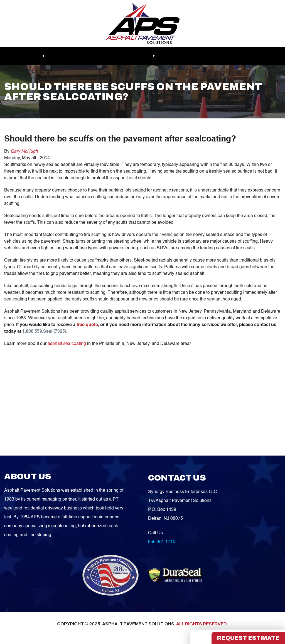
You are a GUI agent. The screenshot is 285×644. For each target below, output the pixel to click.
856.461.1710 (162, 542)
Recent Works (69, 56)
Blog (171, 56)
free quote (87, 325)
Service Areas (198, 56)
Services (148, 56)
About (40, 56)
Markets (17, 56)
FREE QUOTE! (259, 56)
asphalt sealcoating (67, 344)
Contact (228, 56)
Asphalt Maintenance (111, 56)
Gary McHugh (24, 151)
